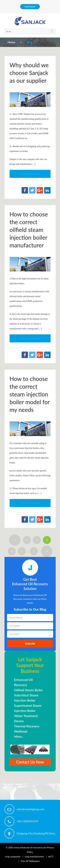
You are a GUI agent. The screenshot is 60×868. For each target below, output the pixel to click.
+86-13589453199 (28, 821)
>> (47, 551)
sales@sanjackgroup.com (30, 809)
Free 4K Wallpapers (30, 861)
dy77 (51, 856)
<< (15, 540)
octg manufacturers (34, 856)
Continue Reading (30, 174)
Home (12, 42)
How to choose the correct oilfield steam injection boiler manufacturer (29, 230)
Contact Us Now (30, 762)
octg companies (13, 856)
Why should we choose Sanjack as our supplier (29, 73)
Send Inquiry (30, 7)
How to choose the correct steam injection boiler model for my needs (30, 394)
